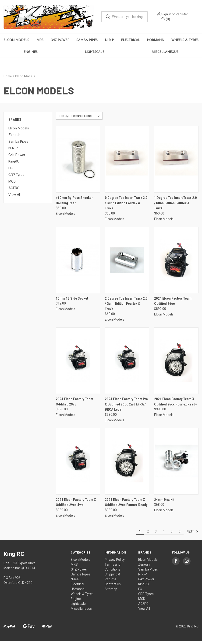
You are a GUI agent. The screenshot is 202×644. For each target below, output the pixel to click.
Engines (31, 55)
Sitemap (111, 592)
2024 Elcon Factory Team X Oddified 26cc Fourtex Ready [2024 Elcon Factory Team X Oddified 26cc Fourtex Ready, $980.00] (175, 405)
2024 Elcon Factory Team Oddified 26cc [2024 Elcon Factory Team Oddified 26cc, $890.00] (173, 304)
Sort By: (64, 119)
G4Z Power (60, 43)
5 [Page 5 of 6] (172, 534)
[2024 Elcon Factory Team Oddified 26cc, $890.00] (176, 263)
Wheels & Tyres (185, 43)
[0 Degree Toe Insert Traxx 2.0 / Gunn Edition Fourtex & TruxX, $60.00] (127, 163)
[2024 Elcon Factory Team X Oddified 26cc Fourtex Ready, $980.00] (176, 364)
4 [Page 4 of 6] (164, 534)
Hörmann (156, 43)
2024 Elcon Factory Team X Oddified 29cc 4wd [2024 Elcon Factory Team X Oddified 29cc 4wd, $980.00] (76, 505)
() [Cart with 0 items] (172, 21)
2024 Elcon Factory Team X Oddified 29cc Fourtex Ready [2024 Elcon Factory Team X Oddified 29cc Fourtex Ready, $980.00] (126, 505)
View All (14, 198)
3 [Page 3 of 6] (156, 534)
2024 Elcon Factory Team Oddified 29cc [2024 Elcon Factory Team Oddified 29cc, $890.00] (74, 405)
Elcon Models (16, 43)
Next (192, 534)
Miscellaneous (165, 55)
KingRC (14, 165)
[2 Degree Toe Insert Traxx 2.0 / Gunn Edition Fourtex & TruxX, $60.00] (127, 263)
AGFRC (14, 191)
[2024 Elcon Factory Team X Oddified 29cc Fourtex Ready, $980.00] (127, 464)
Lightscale (94, 55)
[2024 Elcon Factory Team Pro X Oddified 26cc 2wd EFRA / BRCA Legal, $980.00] (127, 364)
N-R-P (109, 43)
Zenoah (14, 138)
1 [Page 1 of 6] (140, 534)
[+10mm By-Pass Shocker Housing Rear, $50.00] (78, 163)
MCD (12, 184)
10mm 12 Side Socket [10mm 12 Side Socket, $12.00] (72, 301)
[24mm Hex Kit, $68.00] (176, 464)
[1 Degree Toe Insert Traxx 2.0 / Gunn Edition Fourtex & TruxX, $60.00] (176, 163)
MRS (40, 43)
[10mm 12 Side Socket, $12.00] (78, 263)
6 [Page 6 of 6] (180, 534)
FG (11, 171)
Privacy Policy (115, 563)
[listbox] (87, 119)
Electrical (130, 43)
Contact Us (113, 587)
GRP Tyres (16, 178)
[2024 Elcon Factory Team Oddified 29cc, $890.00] (78, 364)
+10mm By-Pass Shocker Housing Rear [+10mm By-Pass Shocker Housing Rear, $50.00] (74, 204)
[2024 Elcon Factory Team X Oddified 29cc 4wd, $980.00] (78, 464)
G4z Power (17, 158)
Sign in (172, 16)
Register (188, 16)
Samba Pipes (87, 43)
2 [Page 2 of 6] (148, 534)
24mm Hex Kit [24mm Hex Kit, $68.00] (164, 503)
